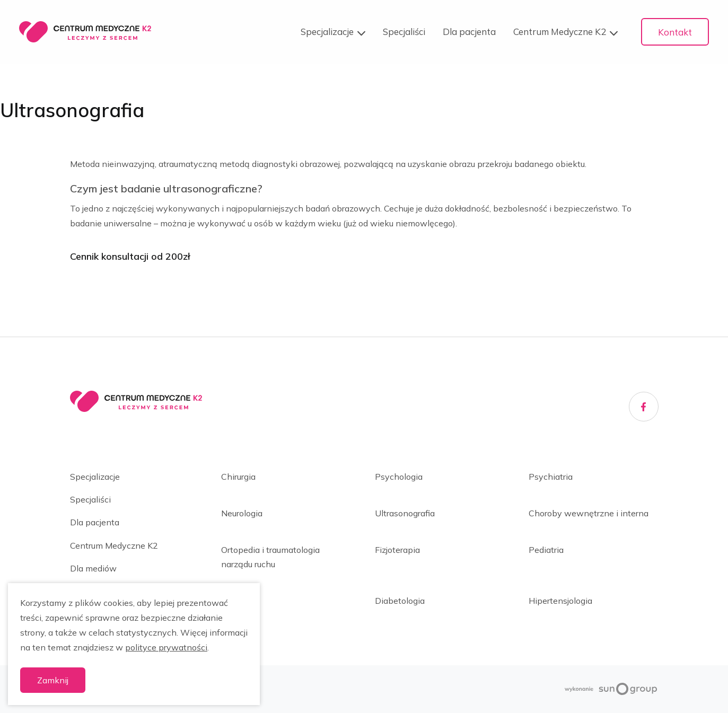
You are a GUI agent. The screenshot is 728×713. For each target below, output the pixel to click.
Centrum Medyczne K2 (565, 32)
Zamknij (53, 680)
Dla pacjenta (469, 32)
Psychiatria (551, 477)
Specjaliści (404, 32)
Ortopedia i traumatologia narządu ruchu (270, 557)
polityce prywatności (166, 647)
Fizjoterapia (397, 550)
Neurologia (242, 513)
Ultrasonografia (405, 513)
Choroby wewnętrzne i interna (589, 513)
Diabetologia (400, 601)
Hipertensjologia (560, 601)
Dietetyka (240, 601)
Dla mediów (93, 568)
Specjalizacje (333, 32)
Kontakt (675, 32)
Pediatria (546, 550)
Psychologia (399, 477)
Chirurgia (238, 477)
